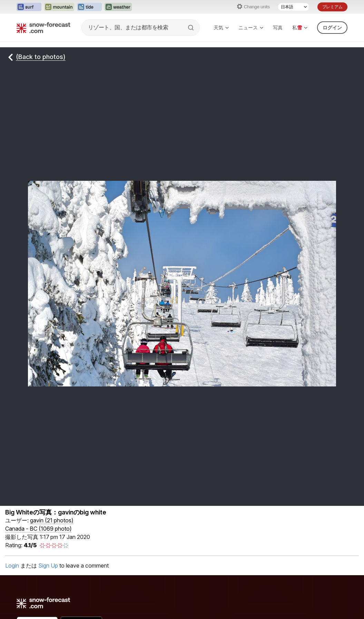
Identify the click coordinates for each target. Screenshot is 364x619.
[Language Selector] (294, 7)
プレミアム (332, 7)
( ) (52, 520)
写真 (278, 27)
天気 (221, 27)
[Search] (191, 28)
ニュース (251, 27)
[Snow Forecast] (43, 28)
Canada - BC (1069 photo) (38, 529)
